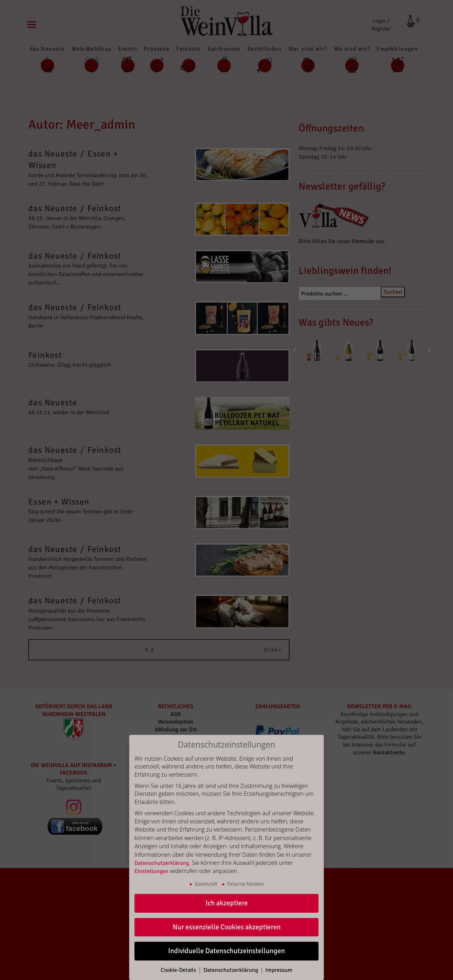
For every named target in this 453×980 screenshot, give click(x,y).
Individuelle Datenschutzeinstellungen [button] (226, 951)
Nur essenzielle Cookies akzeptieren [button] (227, 927)
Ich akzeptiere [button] (227, 903)
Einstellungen (151, 871)
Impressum (279, 970)
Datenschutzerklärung (162, 863)
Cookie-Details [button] (179, 970)
